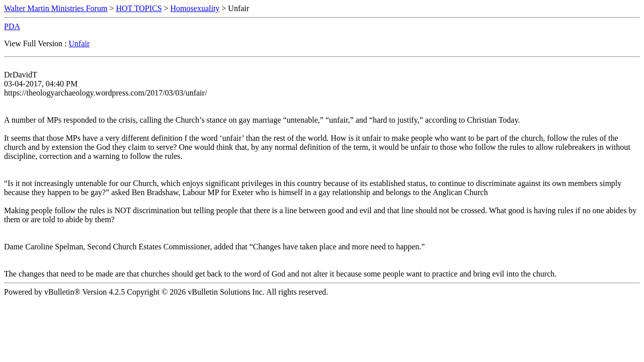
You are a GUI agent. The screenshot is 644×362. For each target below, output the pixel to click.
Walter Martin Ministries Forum (56, 8)
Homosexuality (195, 8)
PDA (12, 26)
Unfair (79, 43)
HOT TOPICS (139, 8)
